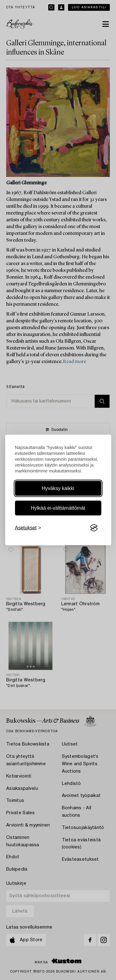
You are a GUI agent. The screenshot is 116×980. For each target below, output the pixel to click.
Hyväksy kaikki (58, 488)
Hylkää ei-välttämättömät (58, 508)
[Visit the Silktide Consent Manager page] (94, 528)
